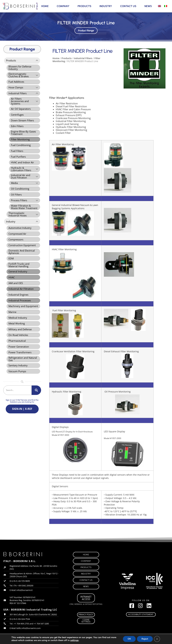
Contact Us (128, 6)
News (148, 6)
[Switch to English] (159, 6)
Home (45, 6)
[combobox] (17, 398)
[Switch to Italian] (166, 6)
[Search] (36, 398)
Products (84, 6)
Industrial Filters (83, 58)
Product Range (86, 30)
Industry (106, 6)
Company (63, 6)
